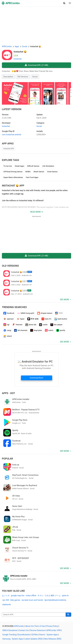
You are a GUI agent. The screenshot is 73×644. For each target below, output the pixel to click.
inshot (49, 330)
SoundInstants (24, 635)
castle (43, 325)
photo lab (31, 325)
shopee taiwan (45, 313)
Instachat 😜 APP (13, 186)
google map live (18, 596)
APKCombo (7, 46)
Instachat (18, 59)
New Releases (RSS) (53, 639)
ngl (6, 325)
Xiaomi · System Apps (48, 635)
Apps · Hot (8, 393)
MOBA (28, 172)
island (8, 336)
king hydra (36, 330)
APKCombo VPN (54, 630)
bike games (15, 600)
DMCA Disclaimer (10, 630)
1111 (59, 313)
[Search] (68, 615)
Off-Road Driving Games (13, 172)
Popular (7, 459)
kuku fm (46, 319)
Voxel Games (52, 172)
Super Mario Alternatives (13, 177)
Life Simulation (48, 166)
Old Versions (23, 77)
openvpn (9, 319)
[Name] (34, 615)
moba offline (31, 596)
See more (65, 300)
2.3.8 (7, 118)
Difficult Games (33, 166)
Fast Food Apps (32, 177)
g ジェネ (6, 596)
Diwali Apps (19, 166)
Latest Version (12, 109)
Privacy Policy (52, 626)
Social (35, 77)
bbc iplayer (56, 325)
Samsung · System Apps (13, 639)
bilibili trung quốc (26, 313)
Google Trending (9, 635)
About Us (29, 626)
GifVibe (35, 635)
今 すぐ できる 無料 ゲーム (49, 596)
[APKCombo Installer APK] (36, 577)
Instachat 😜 (20, 52)
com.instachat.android (12, 135)
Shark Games (39, 172)
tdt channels (21, 330)
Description (8, 77)
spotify (61, 330)
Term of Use (40, 626)
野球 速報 (33, 319)
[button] (64, 3)
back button (61, 319)
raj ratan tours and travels (32, 600)
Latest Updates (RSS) (34, 639)
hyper (21, 319)
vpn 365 (6, 600)
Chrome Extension (37, 630)
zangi (7, 330)
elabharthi (7, 605)
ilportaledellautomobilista (55, 600)
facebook (9, 313)
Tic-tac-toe (8, 166)
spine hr (65, 596)
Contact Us (23, 630)
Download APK (36, 65)
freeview (17, 325)
